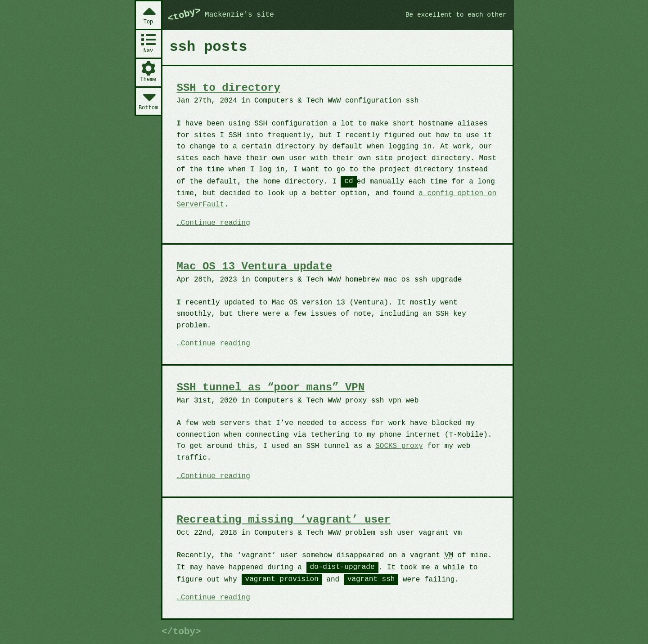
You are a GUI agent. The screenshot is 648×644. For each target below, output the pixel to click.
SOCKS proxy (399, 446)
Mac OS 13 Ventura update (255, 266)
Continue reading (216, 224)
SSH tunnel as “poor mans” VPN (271, 387)
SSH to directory (229, 88)
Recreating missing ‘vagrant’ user (284, 520)
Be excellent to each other (456, 15)
